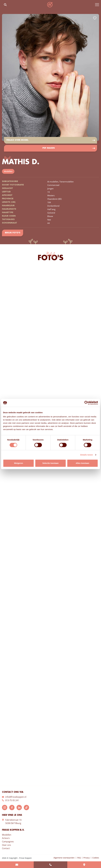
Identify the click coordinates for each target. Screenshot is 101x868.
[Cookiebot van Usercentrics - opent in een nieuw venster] (86, 403)
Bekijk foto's (12, 233)
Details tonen (87, 455)
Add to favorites (95, 18)
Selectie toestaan (51, 463)
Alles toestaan (82, 463)
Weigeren (19, 463)
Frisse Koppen (50, 5)
